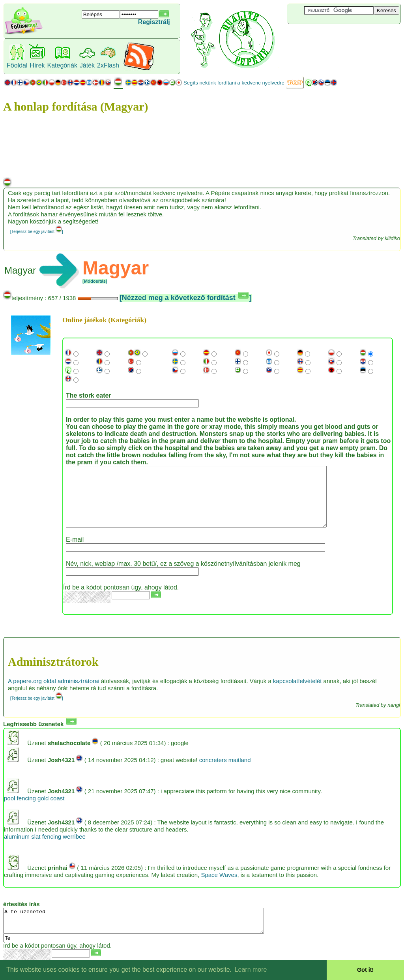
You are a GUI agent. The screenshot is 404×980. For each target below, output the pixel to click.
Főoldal (17, 65)
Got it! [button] (365, 970)
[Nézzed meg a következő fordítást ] (186, 298)
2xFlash (108, 65)
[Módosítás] (95, 281)
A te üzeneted (149, 935)
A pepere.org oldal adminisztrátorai (54, 693)
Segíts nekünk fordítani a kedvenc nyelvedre (234, 83)
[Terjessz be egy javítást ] (37, 231)
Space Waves (219, 887)
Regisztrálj (154, 22)
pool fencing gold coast (34, 810)
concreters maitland (225, 772)
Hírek (37, 65)
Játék (87, 65)
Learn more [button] (251, 970)
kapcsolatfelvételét (297, 693)
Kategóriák (62, 65)
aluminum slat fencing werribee (45, 848)
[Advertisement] (334, 37)
